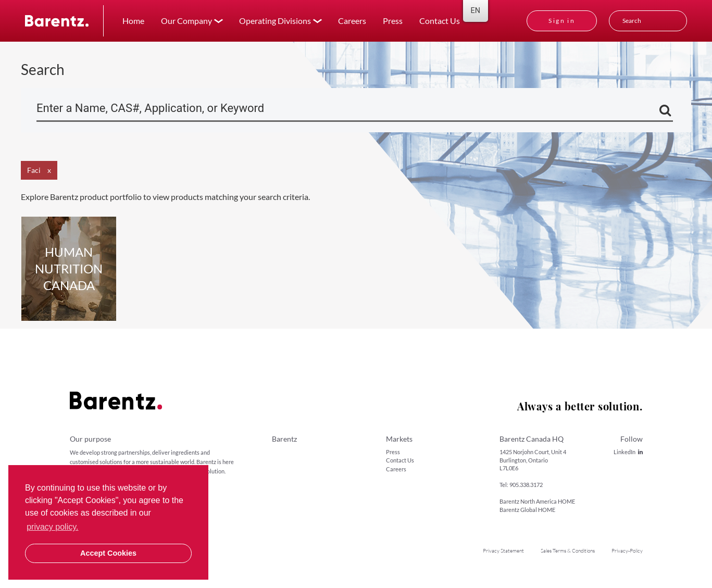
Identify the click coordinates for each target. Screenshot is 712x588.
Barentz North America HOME (537, 501)
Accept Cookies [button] (108, 553)
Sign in (562, 21)
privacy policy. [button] (52, 527)
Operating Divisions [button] (275, 21)
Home (133, 21)
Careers (352, 21)
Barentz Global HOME (527, 510)
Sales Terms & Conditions (568, 551)
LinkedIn (628, 452)
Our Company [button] (186, 21)
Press (393, 21)
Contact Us (440, 21)
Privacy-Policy (627, 551)
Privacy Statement (503, 551)
